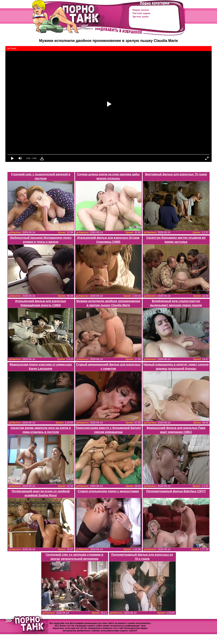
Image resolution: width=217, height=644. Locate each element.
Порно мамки (141, 10)
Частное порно (141, 13)
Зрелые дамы (141, 16)
